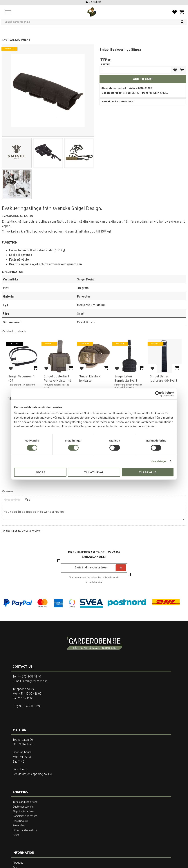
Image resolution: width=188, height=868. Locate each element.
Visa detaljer (159, 461)
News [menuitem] (16, 835)
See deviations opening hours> (33, 774)
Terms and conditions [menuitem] (25, 802)
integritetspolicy (94, 582)
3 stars (12, 500)
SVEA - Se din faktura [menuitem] (25, 830)
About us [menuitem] (18, 863)
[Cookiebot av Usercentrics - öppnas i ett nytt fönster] (158, 394)
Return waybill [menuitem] (21, 821)
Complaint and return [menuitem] (25, 816)
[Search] (182, 22)
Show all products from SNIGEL (118, 102)
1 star (6, 500)
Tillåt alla (148, 472)
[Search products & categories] (92, 22)
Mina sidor (95, 2)
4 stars (15, 500)
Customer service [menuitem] (23, 807)
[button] (8, 12)
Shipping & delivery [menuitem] (24, 812)
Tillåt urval (94, 472)
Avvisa (40, 472)
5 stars (19, 500)
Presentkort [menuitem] (20, 826)
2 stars (9, 500)
